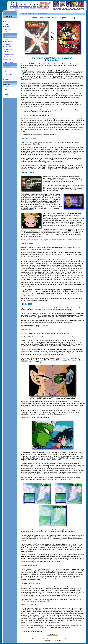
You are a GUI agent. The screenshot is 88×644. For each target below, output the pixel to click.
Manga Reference (9, 54)
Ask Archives (8, 29)
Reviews (7, 27)
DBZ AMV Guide (9, 62)
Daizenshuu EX (26, 14)
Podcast (7, 22)
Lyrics (6, 77)
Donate (6, 97)
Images (7, 80)
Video (6, 72)
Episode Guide (8, 49)
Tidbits (7, 24)
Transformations (9, 57)
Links (6, 32)
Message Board (9, 87)
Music (6, 69)
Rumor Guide (8, 60)
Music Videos (8, 74)
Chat (6, 89)
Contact (7, 94)
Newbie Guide (8, 39)
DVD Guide (7, 44)
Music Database (9, 42)
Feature (7, 19)
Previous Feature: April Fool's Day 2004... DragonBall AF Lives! (53, 18)
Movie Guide (8, 47)
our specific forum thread (67, 639)
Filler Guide (7, 52)
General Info (37, 14)
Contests (7, 92)
